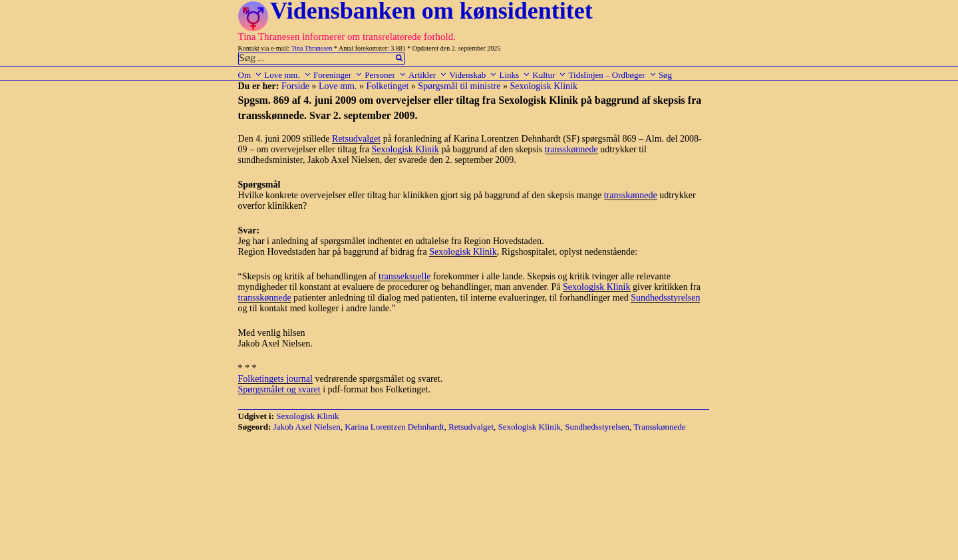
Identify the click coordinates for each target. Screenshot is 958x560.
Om (250, 75)
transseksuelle (405, 276)
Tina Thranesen (312, 48)
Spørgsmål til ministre (459, 86)
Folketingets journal (275, 379)
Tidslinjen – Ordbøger (613, 75)
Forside (295, 86)
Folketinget (388, 86)
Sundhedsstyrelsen (665, 298)
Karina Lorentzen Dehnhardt (394, 427)
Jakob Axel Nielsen (307, 427)
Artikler (428, 75)
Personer (386, 75)
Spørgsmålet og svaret (279, 389)
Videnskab (473, 75)
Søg (665, 75)
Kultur (549, 75)
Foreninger (338, 75)
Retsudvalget (356, 139)
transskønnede (571, 149)
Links (515, 75)
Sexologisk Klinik (544, 86)
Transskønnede (659, 427)
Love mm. (287, 75)
